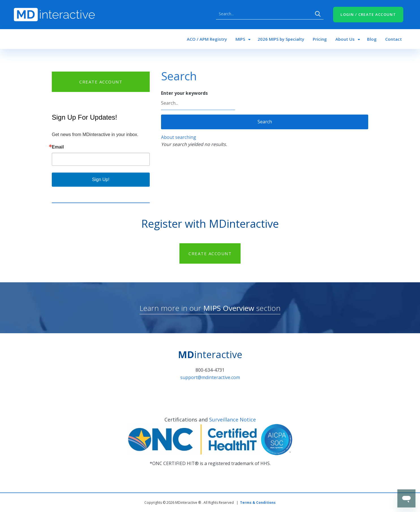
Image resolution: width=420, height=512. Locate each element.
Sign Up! (101, 179)
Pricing (320, 39)
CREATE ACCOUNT (101, 82)
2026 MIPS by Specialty (281, 39)
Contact (394, 39)
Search (318, 14)
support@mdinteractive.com (210, 377)
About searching (179, 137)
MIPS (240, 39)
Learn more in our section (210, 308)
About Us (345, 39)
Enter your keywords (184, 93)
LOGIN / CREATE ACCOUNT (368, 14)
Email (58, 147)
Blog (372, 39)
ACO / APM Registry (207, 39)
